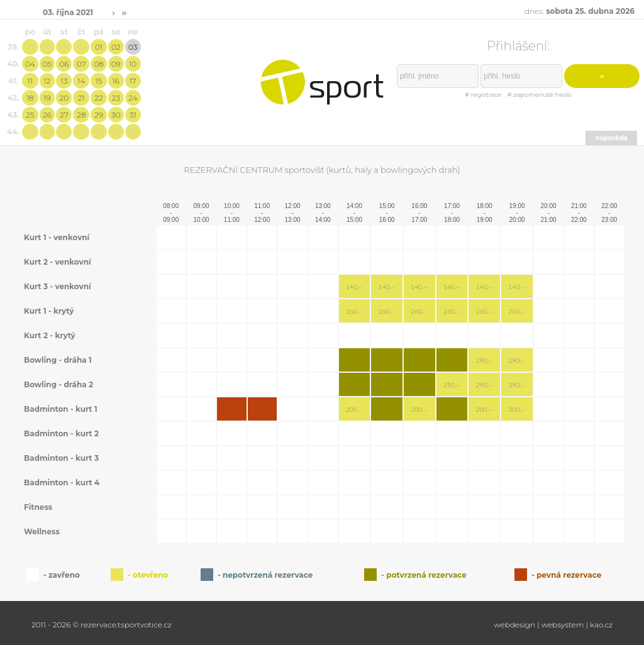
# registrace (483, 95)
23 (116, 98)
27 (30, 47)
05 (47, 64)
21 (81, 98)
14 (81, 81)
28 (47, 47)
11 (30, 81)
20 (64, 98)
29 (64, 47)
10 (133, 64)
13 (64, 81)
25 (30, 115)
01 (99, 47)
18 (30, 98)
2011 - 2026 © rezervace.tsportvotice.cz (102, 625)
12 (47, 81)
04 (30, 64)
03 (133, 47)
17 (133, 81)
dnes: (580, 11)
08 (98, 64)
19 (47, 98)
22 (99, 98)
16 (116, 81)
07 (81, 64)
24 (133, 98)
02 (116, 47)
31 (133, 115)
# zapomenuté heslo (540, 95)
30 (81, 47)
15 (98, 81)
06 (64, 64)
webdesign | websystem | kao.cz (553, 625)
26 (47, 115)
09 (116, 64)
